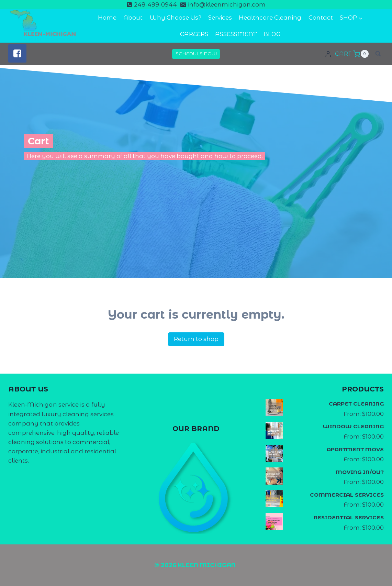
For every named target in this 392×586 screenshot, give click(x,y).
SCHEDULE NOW (196, 54)
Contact (321, 18)
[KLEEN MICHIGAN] (43, 26)
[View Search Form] (378, 54)
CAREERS (194, 34)
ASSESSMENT (236, 34)
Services (220, 18)
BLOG (272, 34)
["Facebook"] (17, 53)
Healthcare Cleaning (270, 18)
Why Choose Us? (176, 18)
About (133, 18)
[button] (360, 18)
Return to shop (196, 339)
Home (107, 18)
